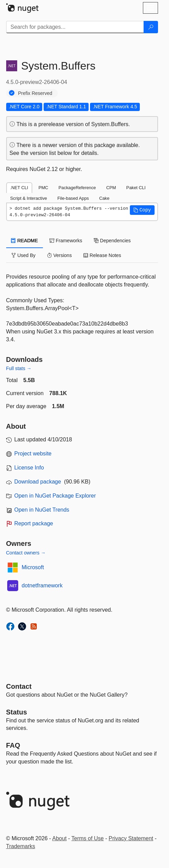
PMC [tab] (43, 188)
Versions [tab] (59, 255)
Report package (34, 523)
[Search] (151, 27)
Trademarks (21, 846)
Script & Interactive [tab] (29, 198)
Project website (33, 454)
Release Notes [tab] (102, 255)
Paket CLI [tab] (136, 188)
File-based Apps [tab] (73, 198)
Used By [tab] (24, 255)
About (59, 838)
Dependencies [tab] (112, 241)
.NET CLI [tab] (19, 188)
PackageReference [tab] (77, 188)
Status (17, 712)
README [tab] (25, 241)
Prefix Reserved (35, 93)
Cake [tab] (104, 198)
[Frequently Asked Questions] (13, 745)
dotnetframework (42, 585)
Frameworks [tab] (66, 241)
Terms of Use (88, 838)
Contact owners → (26, 553)
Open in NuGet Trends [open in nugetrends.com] (42, 510)
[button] (142, 210)
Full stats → (19, 368)
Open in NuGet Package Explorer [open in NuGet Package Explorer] (55, 496)
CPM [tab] (111, 188)
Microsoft (33, 567)
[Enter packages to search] (75, 27)
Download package (38, 482)
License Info (29, 468)
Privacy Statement (131, 838)
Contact (19, 686)
